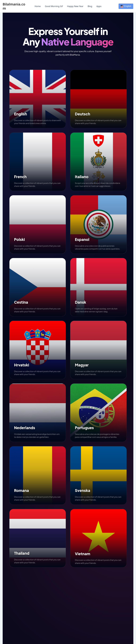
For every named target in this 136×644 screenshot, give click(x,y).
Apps (99, 6)
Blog (90, 6)
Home (38, 6)
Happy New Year (75, 6)
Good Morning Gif (54, 6)
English (126, 6)
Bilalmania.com (14, 6)
